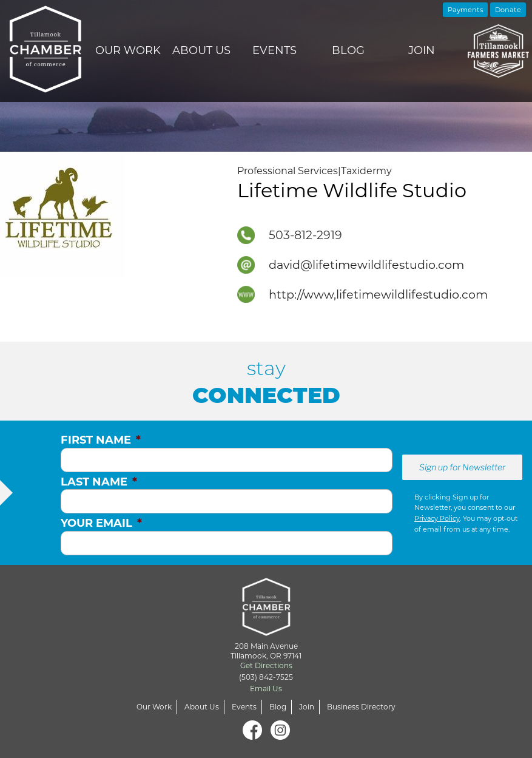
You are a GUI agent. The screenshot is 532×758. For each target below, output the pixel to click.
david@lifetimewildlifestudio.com (366, 265)
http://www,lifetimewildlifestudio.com (378, 294)
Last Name (99, 482)
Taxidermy (366, 171)
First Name (101, 440)
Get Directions (266, 665)
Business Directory (361, 707)
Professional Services (288, 171)
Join (422, 50)
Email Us (266, 689)
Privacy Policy (437, 518)
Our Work (128, 50)
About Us (201, 50)
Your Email (101, 523)
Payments (465, 10)
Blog (348, 50)
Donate (508, 10)
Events (274, 50)
